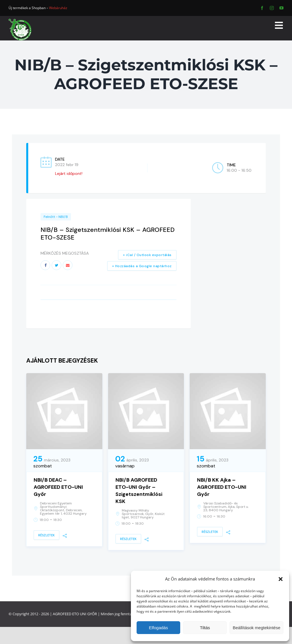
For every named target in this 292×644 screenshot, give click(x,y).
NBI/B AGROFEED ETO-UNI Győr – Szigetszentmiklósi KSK (139, 491)
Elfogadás (158, 628)
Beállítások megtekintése (256, 628)
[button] (281, 579)
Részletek (46, 535)
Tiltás (205, 628)
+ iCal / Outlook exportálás (147, 255)
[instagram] (272, 8)
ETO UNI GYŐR (85, 614)
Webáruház (58, 8)
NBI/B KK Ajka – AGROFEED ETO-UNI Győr (222, 487)
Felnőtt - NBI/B (56, 217)
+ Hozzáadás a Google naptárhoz (142, 266)
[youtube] (281, 8)
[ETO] (20, 21)
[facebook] (262, 8)
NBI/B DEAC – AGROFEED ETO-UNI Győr (58, 487)
